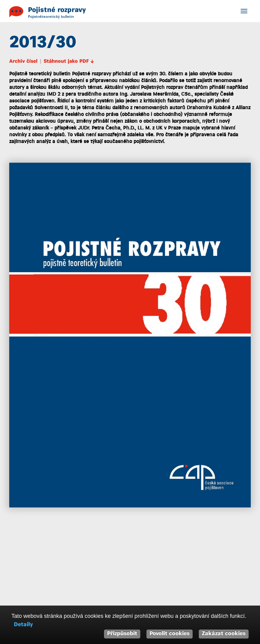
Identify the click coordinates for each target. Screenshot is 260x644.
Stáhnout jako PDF (69, 62)
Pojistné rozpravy (57, 10)
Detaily (23, 625)
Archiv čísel (23, 62)
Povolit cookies (170, 634)
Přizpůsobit (122, 634)
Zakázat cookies (224, 634)
